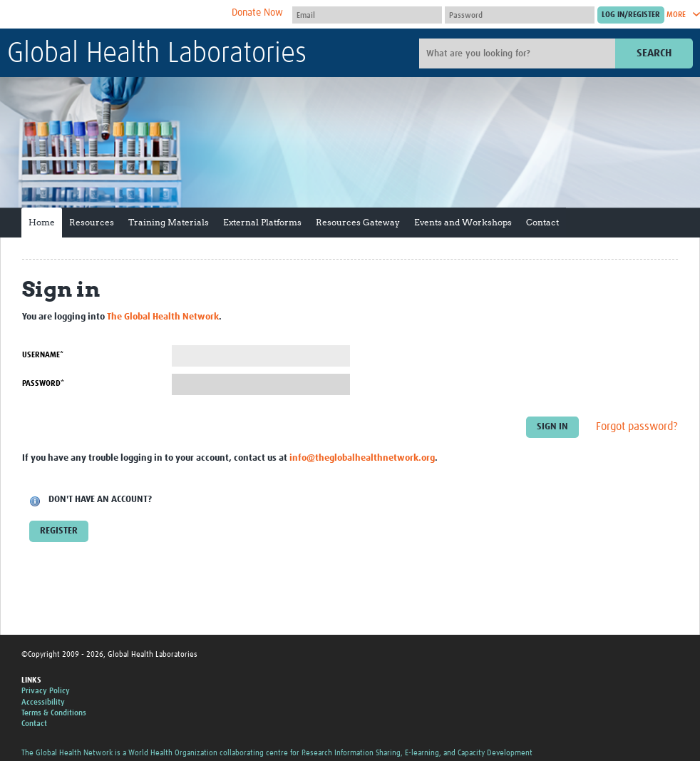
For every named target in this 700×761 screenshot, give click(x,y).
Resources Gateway (358, 222)
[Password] (520, 15)
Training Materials (169, 222)
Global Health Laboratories (157, 54)
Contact (542, 222)
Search (654, 53)
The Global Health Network (113, 15)
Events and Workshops (463, 222)
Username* (43, 355)
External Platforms (262, 222)
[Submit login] (631, 15)
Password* (43, 383)
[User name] (367, 15)
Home (42, 222)
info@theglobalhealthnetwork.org (362, 458)
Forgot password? (637, 427)
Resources (92, 222)
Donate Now (257, 13)
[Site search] (519, 53)
